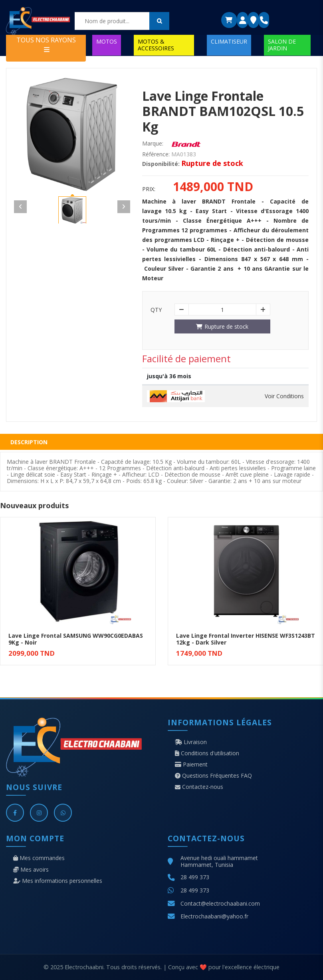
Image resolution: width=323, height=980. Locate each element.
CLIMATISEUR (229, 41)
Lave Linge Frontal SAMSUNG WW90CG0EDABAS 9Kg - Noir (76, 639)
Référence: (156, 154)
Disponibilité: (161, 164)
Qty (156, 310)
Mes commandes (39, 858)
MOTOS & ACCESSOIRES (156, 45)
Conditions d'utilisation (207, 753)
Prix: (149, 189)
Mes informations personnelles (58, 881)
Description (29, 442)
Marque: (153, 144)
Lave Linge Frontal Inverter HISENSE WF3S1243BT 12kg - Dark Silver (246, 639)
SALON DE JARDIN (282, 45)
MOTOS (107, 41)
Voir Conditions (284, 396)
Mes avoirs (31, 870)
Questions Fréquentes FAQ (213, 776)
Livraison (191, 742)
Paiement (191, 764)
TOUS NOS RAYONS (46, 44)
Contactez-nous (199, 787)
